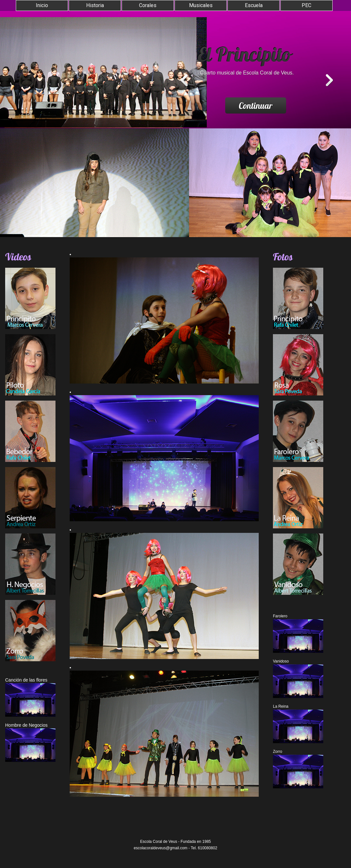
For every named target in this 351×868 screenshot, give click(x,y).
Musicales (201, 5)
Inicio (42, 5)
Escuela (254, 5)
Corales (148, 5)
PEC (306, 5)
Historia (95, 5)
